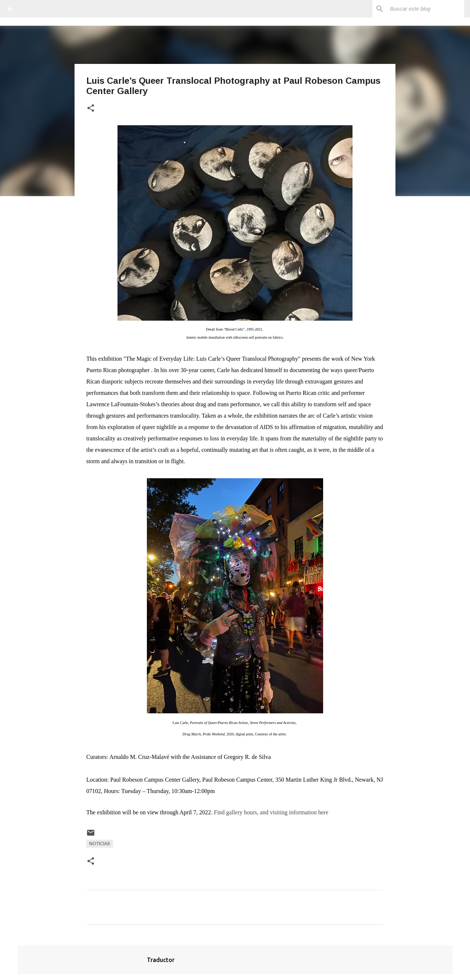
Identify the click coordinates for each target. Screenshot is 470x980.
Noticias (100, 844)
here (323, 812)
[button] (91, 109)
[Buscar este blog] (426, 9)
